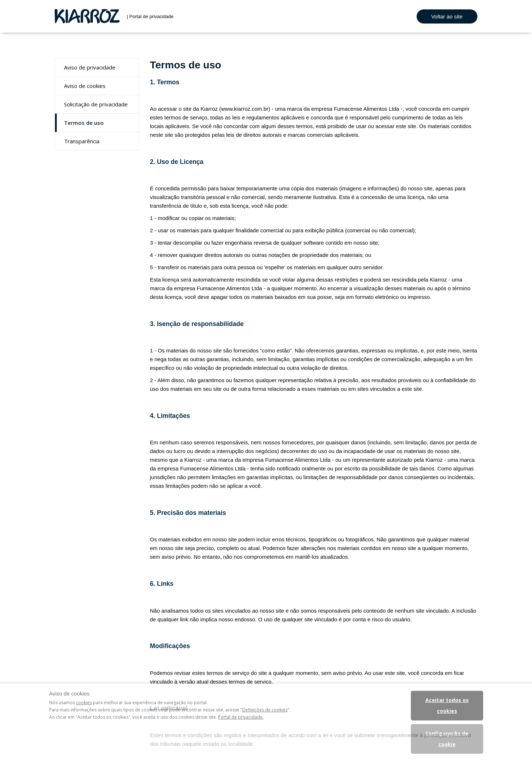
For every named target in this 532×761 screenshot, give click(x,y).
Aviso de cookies (85, 86)
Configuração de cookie (447, 739)
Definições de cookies (265, 710)
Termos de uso (84, 123)
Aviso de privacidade (90, 67)
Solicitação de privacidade (96, 104)
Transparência (82, 141)
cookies (84, 703)
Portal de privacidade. (241, 717)
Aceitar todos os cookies (447, 705)
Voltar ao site (447, 16)
